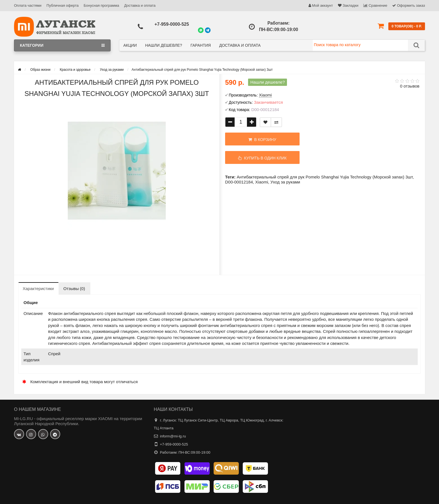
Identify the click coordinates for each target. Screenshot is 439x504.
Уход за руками (285, 182)
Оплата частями (28, 5)
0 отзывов (410, 86)
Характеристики (38, 288)
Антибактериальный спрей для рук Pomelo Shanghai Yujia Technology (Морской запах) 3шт (324, 177)
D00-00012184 (239, 182)
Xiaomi (262, 182)
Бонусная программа (101, 5)
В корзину (262, 140)
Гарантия (201, 45)
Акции (130, 45)
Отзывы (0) (74, 288)
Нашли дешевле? (164, 45)
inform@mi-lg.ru (173, 436)
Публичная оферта (63, 5)
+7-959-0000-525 (172, 24)
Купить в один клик (262, 158)
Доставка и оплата (140, 5)
